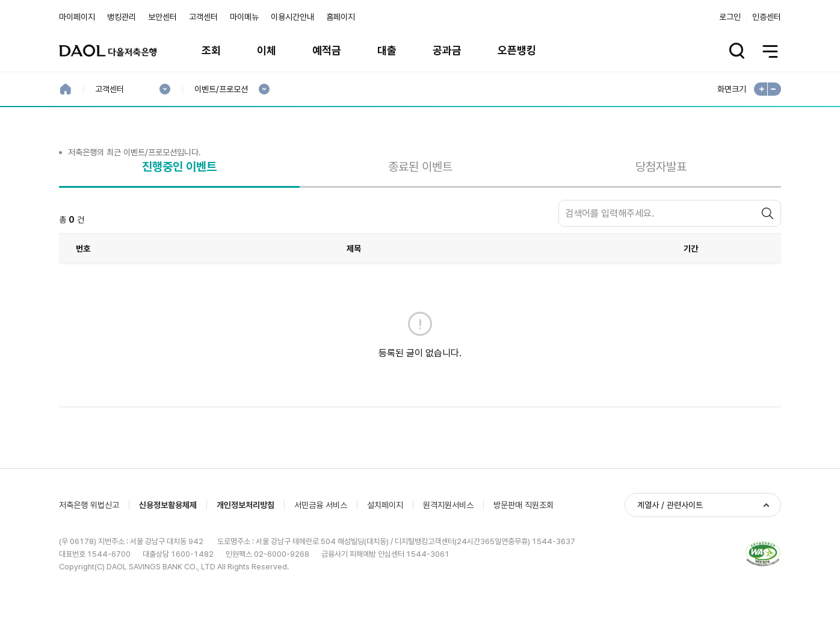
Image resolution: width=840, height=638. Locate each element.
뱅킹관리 (122, 17)
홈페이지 (341, 17)
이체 (267, 50)
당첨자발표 (661, 232)
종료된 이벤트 (420, 232)
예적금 (327, 50)
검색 (769, 280)
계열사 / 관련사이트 (670, 573)
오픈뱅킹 (517, 50)
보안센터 (162, 17)
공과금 (447, 50)
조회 (211, 50)
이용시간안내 (292, 17)
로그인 (730, 17)
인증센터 (767, 17)
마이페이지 (77, 17)
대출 (387, 50)
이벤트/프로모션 (221, 89)
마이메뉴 (244, 17)
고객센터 (203, 17)
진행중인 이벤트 (179, 232)
